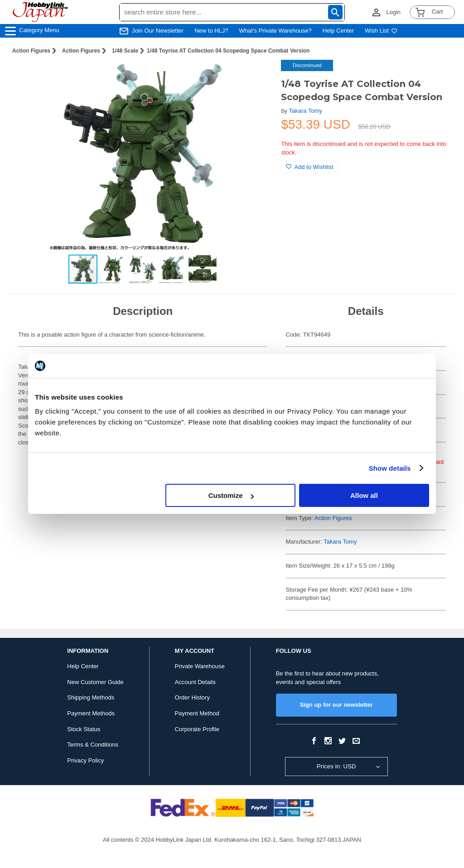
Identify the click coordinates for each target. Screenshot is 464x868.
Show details (390, 468)
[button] (256, 76)
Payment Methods (91, 713)
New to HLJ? (211, 31)
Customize (231, 495)
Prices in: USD (336, 766)
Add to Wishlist (309, 167)
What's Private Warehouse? (275, 31)
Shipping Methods (91, 697)
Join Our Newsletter (158, 31)
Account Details (195, 682)
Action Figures (31, 51)
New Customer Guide (95, 682)
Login (393, 12)
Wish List (381, 31)
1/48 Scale (125, 51)
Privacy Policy (85, 760)
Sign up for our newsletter (336, 705)
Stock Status (84, 729)
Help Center (338, 31)
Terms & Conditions (93, 745)
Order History (192, 697)
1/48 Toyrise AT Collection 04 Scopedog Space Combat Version (228, 51)
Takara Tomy (306, 111)
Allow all (364, 495)
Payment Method (197, 713)
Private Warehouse (200, 666)
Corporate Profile (197, 729)
